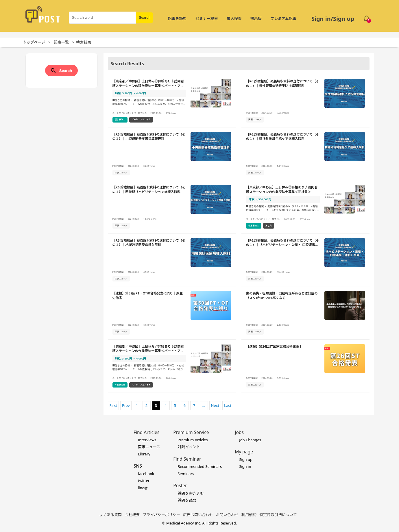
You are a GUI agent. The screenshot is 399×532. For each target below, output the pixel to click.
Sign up (246, 459)
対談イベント (189, 447)
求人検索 (234, 18)
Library (144, 454)
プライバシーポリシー (161, 515)
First (113, 405)
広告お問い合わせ (198, 515)
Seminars (186, 474)
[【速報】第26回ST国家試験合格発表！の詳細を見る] (305, 366)
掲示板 (256, 18)
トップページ (34, 42)
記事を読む (177, 18)
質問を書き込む (191, 493)
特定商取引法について (278, 515)
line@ (143, 488)
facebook (146, 474)
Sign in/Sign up (333, 19)
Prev (126, 405)
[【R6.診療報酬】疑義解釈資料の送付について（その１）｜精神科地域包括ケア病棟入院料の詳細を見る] (305, 154)
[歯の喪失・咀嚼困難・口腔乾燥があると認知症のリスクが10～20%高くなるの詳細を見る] (305, 313)
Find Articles (146, 432)
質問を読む (187, 500)
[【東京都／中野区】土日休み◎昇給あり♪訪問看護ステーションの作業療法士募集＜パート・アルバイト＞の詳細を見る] (172, 366)
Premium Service (191, 432)
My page (244, 452)
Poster (180, 485)
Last (228, 405)
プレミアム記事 (283, 18)
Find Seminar (187, 459)
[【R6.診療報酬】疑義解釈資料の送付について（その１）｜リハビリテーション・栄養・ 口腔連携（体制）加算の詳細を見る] (305, 260)
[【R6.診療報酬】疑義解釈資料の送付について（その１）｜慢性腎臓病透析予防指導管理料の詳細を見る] (305, 101)
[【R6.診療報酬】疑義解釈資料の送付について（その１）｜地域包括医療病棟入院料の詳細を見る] (172, 260)
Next (215, 405)
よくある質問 (110, 515)
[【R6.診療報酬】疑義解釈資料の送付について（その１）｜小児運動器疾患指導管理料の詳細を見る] (172, 154)
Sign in (245, 466)
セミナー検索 (207, 18)
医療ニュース (149, 447)
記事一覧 (61, 42)
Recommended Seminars (200, 466)
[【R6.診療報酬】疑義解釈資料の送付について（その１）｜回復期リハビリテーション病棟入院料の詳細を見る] (172, 207)
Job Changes (250, 440)
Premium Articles (193, 440)
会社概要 (132, 515)
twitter (144, 481)
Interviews (147, 440)
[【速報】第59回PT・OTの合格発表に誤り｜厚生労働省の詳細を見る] (172, 313)
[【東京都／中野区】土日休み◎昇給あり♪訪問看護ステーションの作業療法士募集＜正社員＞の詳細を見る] (305, 207)
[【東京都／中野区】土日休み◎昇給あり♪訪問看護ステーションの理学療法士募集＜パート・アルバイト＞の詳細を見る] (172, 101)
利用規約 (249, 515)
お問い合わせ (227, 515)
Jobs (239, 432)
